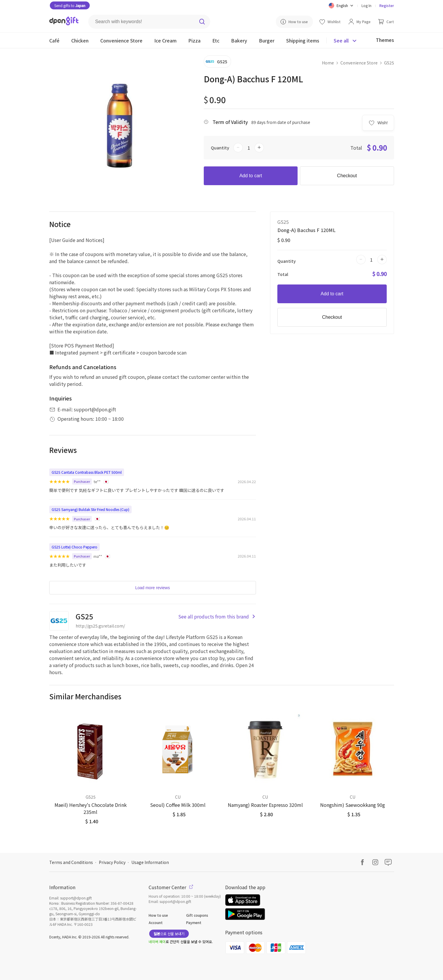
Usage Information (150, 862)
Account (156, 922)
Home (328, 63)
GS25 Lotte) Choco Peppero (74, 547)
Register (387, 5)
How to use (158, 915)
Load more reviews (152, 588)
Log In (366, 5)
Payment (194, 922)
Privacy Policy (112, 862)
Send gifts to (70, 5)
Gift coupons (197, 915)
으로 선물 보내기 (169, 934)
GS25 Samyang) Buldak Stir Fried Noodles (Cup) (90, 509)
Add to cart (251, 176)
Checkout (347, 176)
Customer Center (171, 887)
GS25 (389, 63)
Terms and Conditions (71, 862)
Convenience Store (359, 63)
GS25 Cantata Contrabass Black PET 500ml (87, 472)
